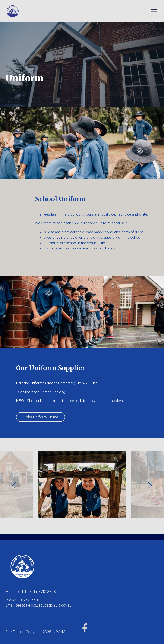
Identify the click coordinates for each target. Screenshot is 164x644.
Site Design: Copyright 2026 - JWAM (35, 632)
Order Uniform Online (41, 417)
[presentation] (16, 486)
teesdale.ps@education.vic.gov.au (44, 605)
